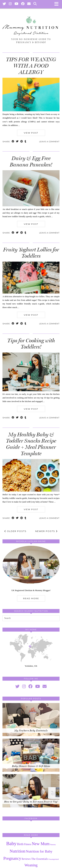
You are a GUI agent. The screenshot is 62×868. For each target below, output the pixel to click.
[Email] (29, 4)
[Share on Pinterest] (22, 142)
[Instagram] (10, 4)
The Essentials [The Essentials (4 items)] (39, 859)
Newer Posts (46, 531)
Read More (31, 598)
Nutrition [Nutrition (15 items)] (17, 851)
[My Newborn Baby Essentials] (31, 720)
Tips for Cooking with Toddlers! (31, 344)
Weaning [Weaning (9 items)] (31, 865)
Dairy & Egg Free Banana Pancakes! (31, 161)
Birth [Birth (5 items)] (20, 844)
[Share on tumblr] (25, 142)
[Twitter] (4, 4)
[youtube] (38, 686)
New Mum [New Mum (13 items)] (41, 844)
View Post (31, 133)
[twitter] (17, 686)
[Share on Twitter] (17, 142)
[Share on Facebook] (13, 142)
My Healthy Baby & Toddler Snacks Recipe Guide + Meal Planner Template (31, 444)
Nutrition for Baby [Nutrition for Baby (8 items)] (39, 851)
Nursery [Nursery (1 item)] (53, 845)
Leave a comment (49, 142)
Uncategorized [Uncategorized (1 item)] (54, 859)
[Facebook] (23, 4)
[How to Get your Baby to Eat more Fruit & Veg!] (31, 791)
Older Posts (15, 531)
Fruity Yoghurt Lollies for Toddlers (31, 253)
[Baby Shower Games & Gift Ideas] (31, 755)
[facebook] (31, 686)
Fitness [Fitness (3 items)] (28, 844)
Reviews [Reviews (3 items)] (26, 859)
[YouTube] (17, 4)
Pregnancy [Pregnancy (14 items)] (12, 858)
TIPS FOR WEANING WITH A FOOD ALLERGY (31, 66)
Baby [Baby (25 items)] (11, 843)
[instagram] (24, 686)
